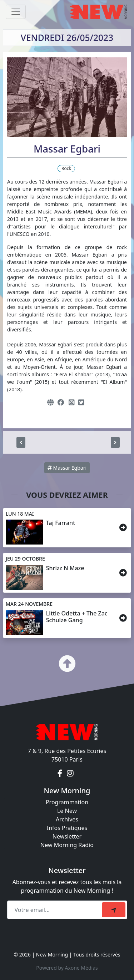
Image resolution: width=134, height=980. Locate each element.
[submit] (114, 910)
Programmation (67, 802)
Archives (67, 819)
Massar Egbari (67, 468)
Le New (67, 811)
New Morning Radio (67, 845)
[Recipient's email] (56, 910)
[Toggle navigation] (16, 12)
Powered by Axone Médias (67, 968)
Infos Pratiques (67, 828)
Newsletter (67, 836)
